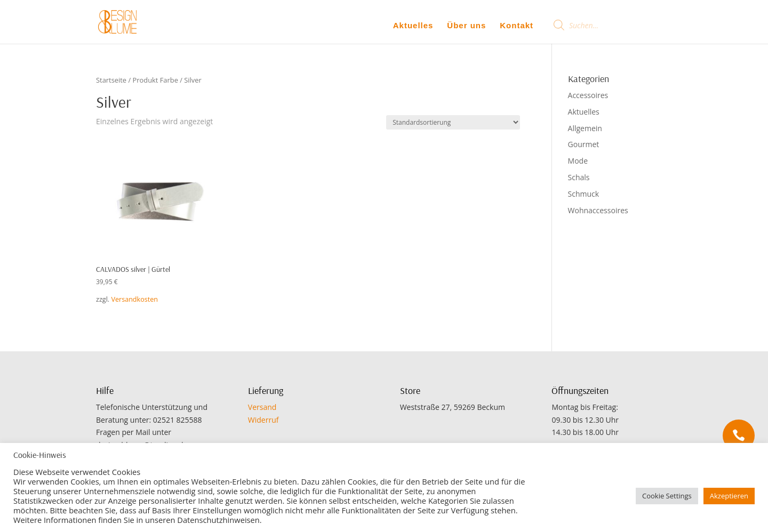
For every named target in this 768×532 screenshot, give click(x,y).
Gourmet (584, 144)
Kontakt (517, 26)
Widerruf (263, 420)
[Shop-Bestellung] (453, 122)
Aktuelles (413, 26)
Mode (578, 161)
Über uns (466, 26)
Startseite (111, 80)
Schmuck (584, 194)
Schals (579, 177)
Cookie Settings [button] (667, 496)
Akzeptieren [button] (729, 496)
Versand (262, 407)
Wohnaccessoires (598, 210)
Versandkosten (134, 299)
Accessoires (588, 95)
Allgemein (585, 128)
